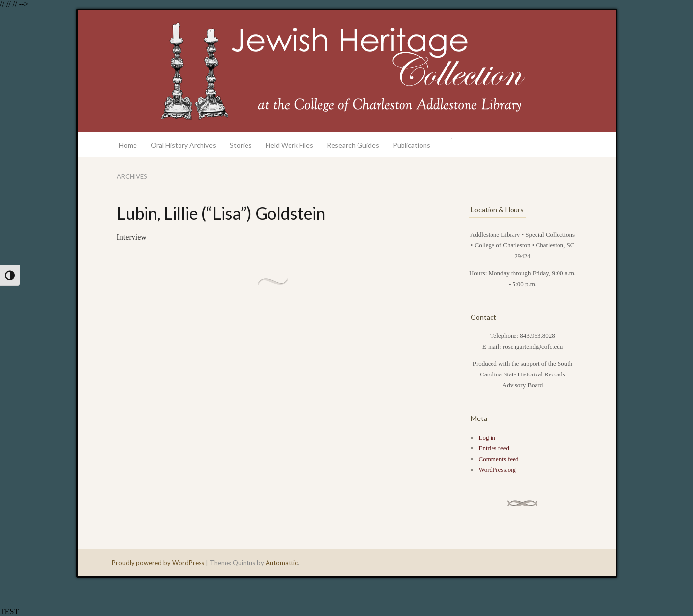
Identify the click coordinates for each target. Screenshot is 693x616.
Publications (412, 145)
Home (128, 145)
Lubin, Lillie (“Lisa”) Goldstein (221, 213)
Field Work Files (289, 145)
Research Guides (353, 145)
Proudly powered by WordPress (158, 563)
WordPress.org (497, 470)
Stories (241, 145)
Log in (487, 437)
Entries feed (494, 448)
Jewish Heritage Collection (347, 71)
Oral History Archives (183, 145)
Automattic (282, 563)
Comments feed (499, 459)
